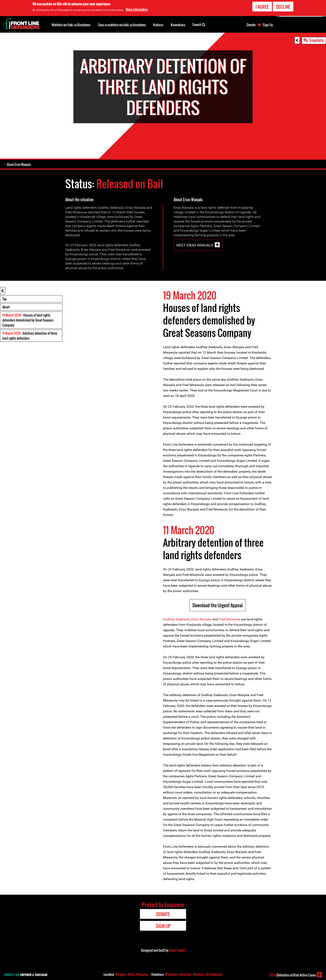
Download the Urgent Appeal (218, 605)
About (6, 307)
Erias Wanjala (201, 619)
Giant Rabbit (177, 950)
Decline (283, 6)
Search (199, 24)
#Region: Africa (125, 974)
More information (137, 9)
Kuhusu (158, 25)
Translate (316, 40)
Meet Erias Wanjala (195, 245)
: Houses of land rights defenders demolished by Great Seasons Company (28, 320)
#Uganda (142, 974)
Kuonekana (178, 25)
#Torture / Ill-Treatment (208, 974)
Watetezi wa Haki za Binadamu (71, 25)
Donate (251, 25)
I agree (262, 6)
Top (4, 299)
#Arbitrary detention (178, 974)
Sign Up (268, 25)
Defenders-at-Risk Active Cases (293, 975)
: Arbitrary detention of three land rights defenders (30, 336)
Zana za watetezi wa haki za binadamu (122, 25)
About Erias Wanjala (19, 164)
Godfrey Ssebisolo (176, 619)
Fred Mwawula (230, 619)
